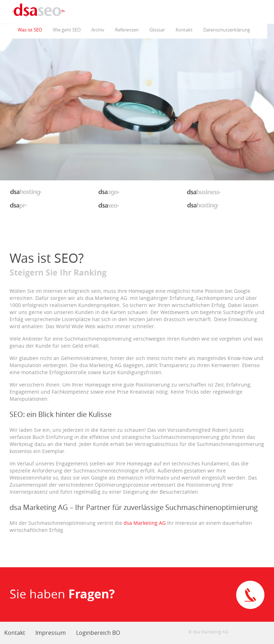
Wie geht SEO (67, 30)
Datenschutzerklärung (227, 30)
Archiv (98, 30)
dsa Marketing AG (145, 523)
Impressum (51, 633)
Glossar (157, 30)
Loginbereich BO (98, 633)
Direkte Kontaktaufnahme (250, 595)
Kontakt (184, 30)
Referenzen (127, 30)
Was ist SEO (30, 30)
